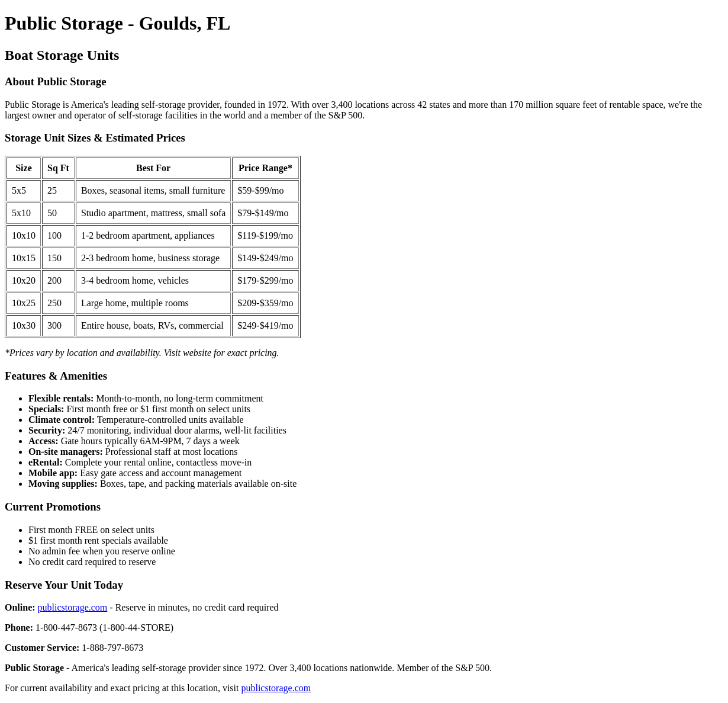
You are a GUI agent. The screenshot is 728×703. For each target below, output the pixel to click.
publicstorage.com (73, 607)
